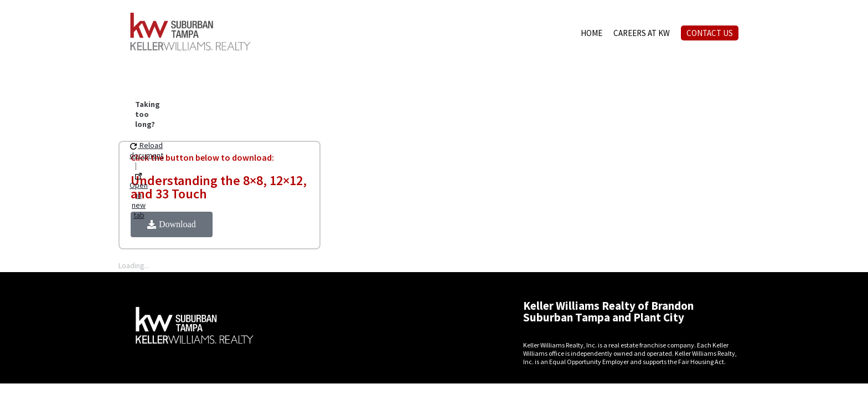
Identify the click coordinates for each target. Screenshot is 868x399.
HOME (591, 33)
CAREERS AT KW (642, 33)
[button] (172, 224)
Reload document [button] (146, 150)
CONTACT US (710, 33)
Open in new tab (139, 196)
